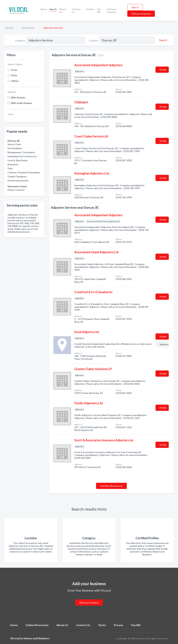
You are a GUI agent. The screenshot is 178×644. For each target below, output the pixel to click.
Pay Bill (99, 11)
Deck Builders (15, 148)
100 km (15, 81)
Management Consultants (21, 152)
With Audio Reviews (22, 103)
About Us (63, 11)
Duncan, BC (28, 28)
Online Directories (37, 625)
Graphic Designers (17, 176)
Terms (102, 625)
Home (44, 9)
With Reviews (18, 97)
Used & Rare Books (18, 160)
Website (164, 344)
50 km (14, 75)
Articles (90, 9)
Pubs (10, 168)
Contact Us (76, 11)
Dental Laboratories (18, 180)
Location (94, 40)
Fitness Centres (16, 190)
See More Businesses (111, 486)
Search (53, 9)
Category (20, 40)
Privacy (119, 625)
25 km (14, 70)
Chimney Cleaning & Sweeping (24, 172)
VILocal (9, 28)
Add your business (112, 11)
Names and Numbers (37, 638)
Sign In (135, 7)
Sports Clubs (14, 144)
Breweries (13, 164)
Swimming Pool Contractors (22, 156)
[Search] (163, 40)
